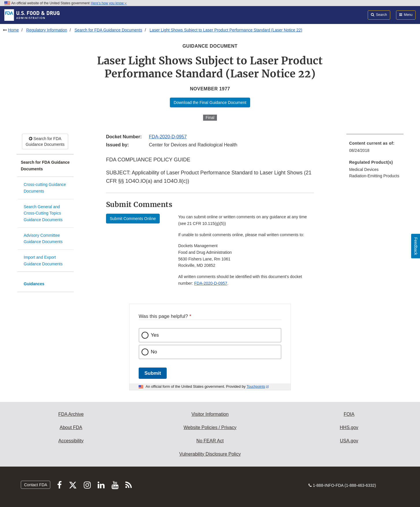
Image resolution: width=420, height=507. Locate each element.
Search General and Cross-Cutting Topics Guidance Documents (43, 213)
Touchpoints (256, 387)
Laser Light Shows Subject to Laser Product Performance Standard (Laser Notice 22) (226, 30)
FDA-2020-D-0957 (168, 137)
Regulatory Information (47, 30)
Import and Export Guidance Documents (43, 261)
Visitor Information (210, 414)
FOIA (349, 414)
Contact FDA (36, 485)
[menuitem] (375, 149)
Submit (153, 373)
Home (13, 30)
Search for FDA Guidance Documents (108, 30)
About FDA (71, 427)
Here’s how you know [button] (109, 3)
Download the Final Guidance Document (210, 102)
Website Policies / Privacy (210, 427)
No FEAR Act (210, 441)
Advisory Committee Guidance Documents (43, 239)
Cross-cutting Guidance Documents (45, 188)
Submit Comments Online (133, 219)
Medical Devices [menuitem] (364, 169)
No (154, 352)
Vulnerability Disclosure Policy (210, 454)
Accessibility (71, 441)
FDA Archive (71, 414)
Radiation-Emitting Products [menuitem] (374, 176)
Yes (155, 335)
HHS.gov (349, 427)
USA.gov (349, 441)
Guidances (34, 284)
